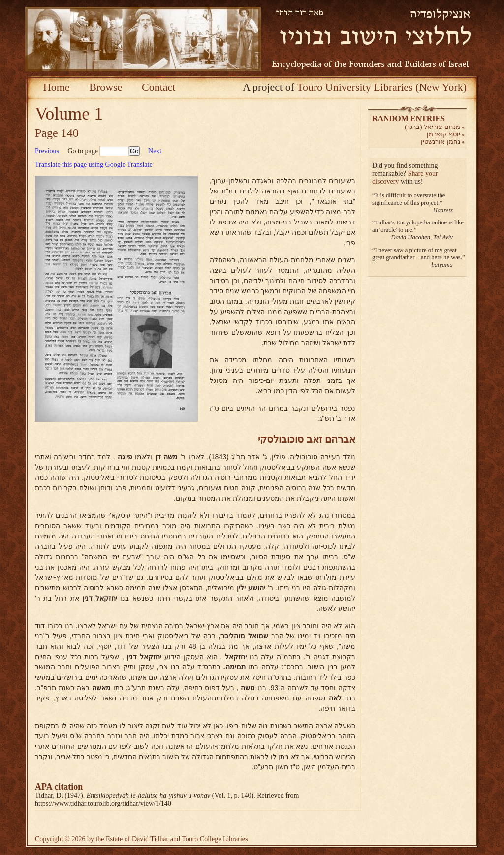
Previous (47, 151)
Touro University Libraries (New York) (382, 87)
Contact (158, 87)
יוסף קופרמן (443, 134)
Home (57, 87)
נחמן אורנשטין (441, 142)
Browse (106, 87)
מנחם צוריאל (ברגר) (432, 127)
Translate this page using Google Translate (94, 165)
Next (155, 151)
